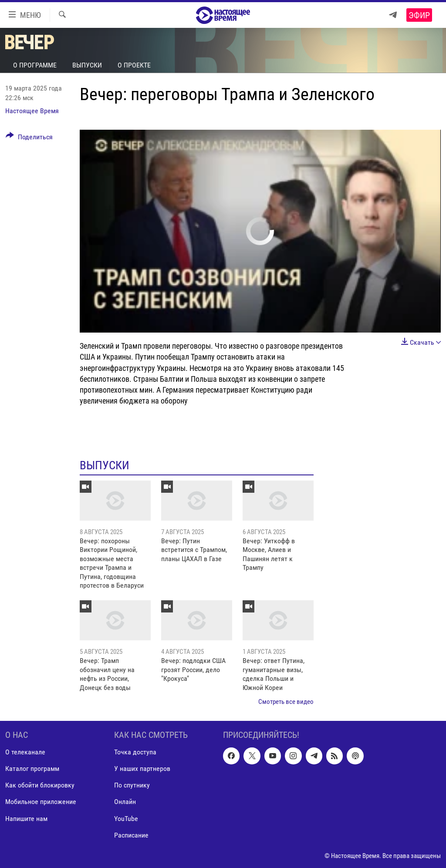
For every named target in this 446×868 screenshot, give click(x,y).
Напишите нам (26, 819)
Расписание (131, 835)
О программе (35, 65)
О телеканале (25, 752)
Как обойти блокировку (40, 786)
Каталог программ (32, 769)
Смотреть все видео (286, 702)
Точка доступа (135, 752)
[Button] (29, 138)
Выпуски (87, 65)
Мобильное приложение (41, 802)
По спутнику (132, 786)
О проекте (134, 65)
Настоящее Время (32, 111)
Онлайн (125, 802)
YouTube (126, 819)
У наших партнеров (142, 769)
